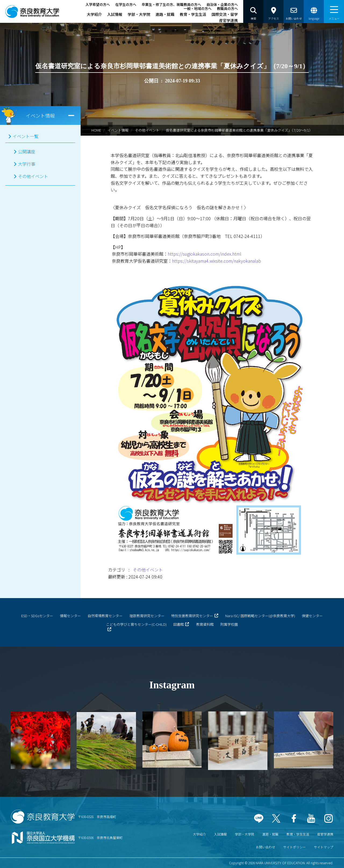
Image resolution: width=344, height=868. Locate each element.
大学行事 (27, 164)
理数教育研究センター (147, 616)
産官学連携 (228, 20)
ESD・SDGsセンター (37, 616)
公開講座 (27, 151)
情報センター (70, 616)
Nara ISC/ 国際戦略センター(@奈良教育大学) (260, 616)
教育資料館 (205, 624)
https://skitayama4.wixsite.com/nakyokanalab (216, 261)
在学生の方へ (126, 4)
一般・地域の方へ (198, 8)
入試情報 (115, 14)
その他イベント (147, 130)
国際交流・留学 (225, 14)
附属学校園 (229, 624)
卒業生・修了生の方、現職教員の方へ (171, 4)
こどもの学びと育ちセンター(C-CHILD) (136, 624)
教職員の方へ (227, 8)
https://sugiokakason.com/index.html (205, 254)
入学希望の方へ (98, 4)
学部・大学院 (139, 14)
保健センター (312, 616)
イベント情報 (118, 130)
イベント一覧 (26, 136)
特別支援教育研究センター (192, 616)
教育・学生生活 (193, 14)
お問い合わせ (266, 847)
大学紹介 (94, 14)
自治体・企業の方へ (222, 4)
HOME (96, 130)
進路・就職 (165, 14)
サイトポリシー (295, 847)
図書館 (179, 624)
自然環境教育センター (105, 616)
